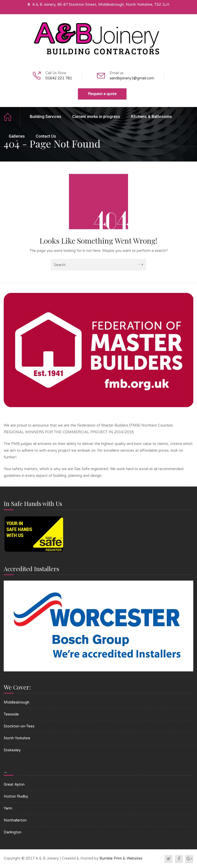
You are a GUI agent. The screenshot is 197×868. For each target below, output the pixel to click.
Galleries (17, 136)
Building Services (46, 117)
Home (12, 117)
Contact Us (46, 136)
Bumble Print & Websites (121, 858)
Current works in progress (96, 117)
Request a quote (102, 94)
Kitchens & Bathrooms (151, 117)
